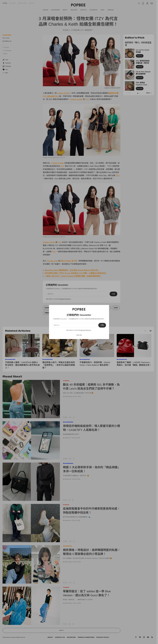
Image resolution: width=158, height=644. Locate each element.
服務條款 (83, 330)
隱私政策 (89, 330)
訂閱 (102, 325)
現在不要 (79, 335)
